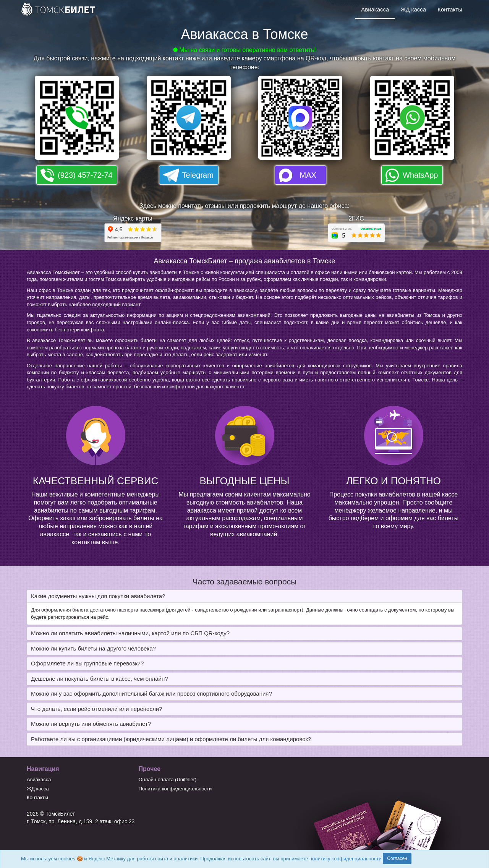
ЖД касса (413, 9)
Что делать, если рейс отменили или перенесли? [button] (96, 709)
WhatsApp (420, 175)
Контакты (450, 9)
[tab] (244, 596)
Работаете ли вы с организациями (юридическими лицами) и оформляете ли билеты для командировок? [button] (171, 739)
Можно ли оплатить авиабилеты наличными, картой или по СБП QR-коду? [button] (130, 633)
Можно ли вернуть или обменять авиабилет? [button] (91, 724)
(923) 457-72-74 (85, 175)
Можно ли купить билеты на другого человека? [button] (93, 648)
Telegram (198, 175)
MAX (308, 175)
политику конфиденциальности (346, 859)
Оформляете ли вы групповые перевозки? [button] (87, 663)
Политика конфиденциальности (175, 789)
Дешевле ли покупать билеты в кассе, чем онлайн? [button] (100, 679)
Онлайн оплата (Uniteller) (168, 780)
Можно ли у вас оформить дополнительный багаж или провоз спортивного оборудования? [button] (151, 694)
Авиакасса (375, 9)
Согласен (397, 858)
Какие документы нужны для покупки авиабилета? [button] (98, 596)
